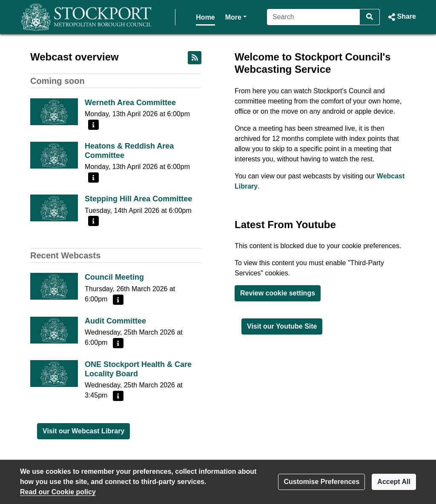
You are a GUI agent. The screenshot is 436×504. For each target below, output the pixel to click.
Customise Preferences (321, 482)
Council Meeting (114, 277)
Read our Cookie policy (58, 492)
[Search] (312, 17)
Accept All (394, 482)
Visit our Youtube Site (282, 326)
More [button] (210, 16)
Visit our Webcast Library (83, 431)
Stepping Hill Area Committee (138, 199)
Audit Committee (115, 321)
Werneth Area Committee (130, 103)
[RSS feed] (195, 58)
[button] (401, 17)
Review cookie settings (278, 293)
